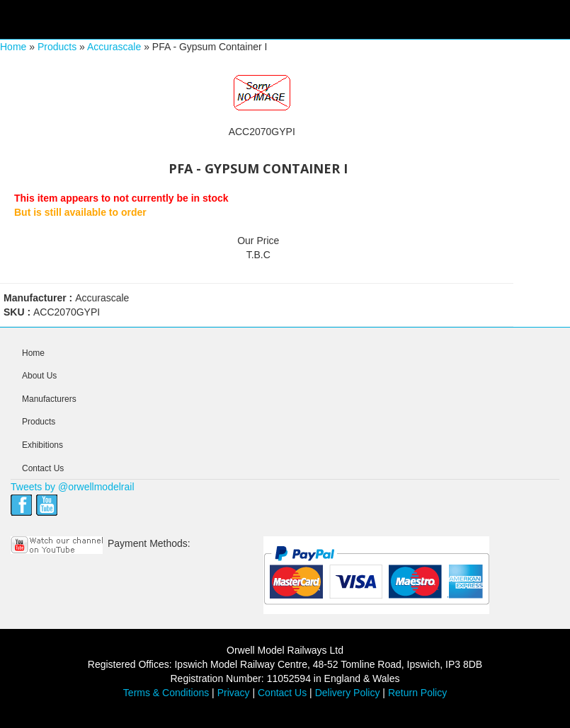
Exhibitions (42, 445)
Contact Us (43, 468)
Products (57, 47)
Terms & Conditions (166, 693)
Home (13, 47)
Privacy (234, 693)
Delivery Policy (348, 693)
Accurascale (114, 47)
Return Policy (417, 693)
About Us (39, 376)
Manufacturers (49, 399)
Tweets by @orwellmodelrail (73, 487)
